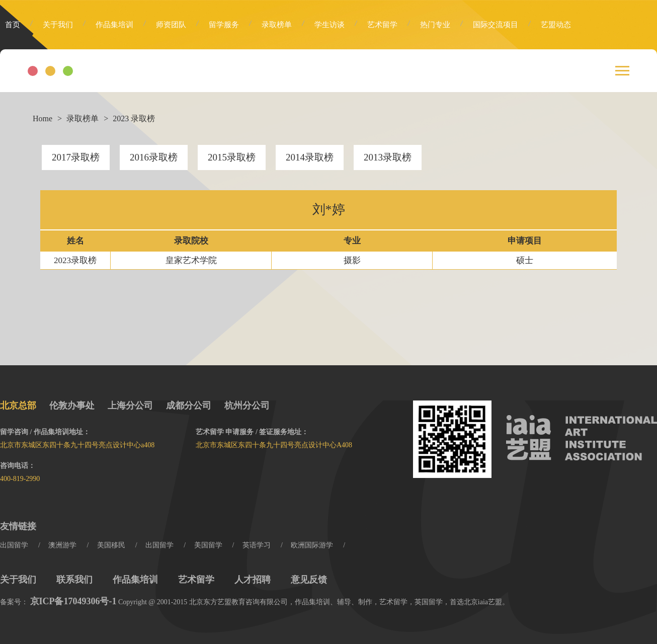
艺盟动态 (556, 25)
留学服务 (224, 25)
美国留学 (208, 545)
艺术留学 (382, 25)
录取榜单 (277, 25)
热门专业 (435, 25)
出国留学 (14, 545)
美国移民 (111, 545)
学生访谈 (330, 25)
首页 (13, 25)
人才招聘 (253, 580)
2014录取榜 (310, 157)
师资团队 (171, 25)
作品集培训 (114, 25)
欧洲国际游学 (312, 545)
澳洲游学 (62, 545)
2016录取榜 (154, 157)
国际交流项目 (496, 25)
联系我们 (74, 580)
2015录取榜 (232, 157)
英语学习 (257, 545)
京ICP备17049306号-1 (73, 601)
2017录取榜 (76, 157)
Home (43, 118)
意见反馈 (309, 580)
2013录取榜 (388, 157)
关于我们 (58, 25)
